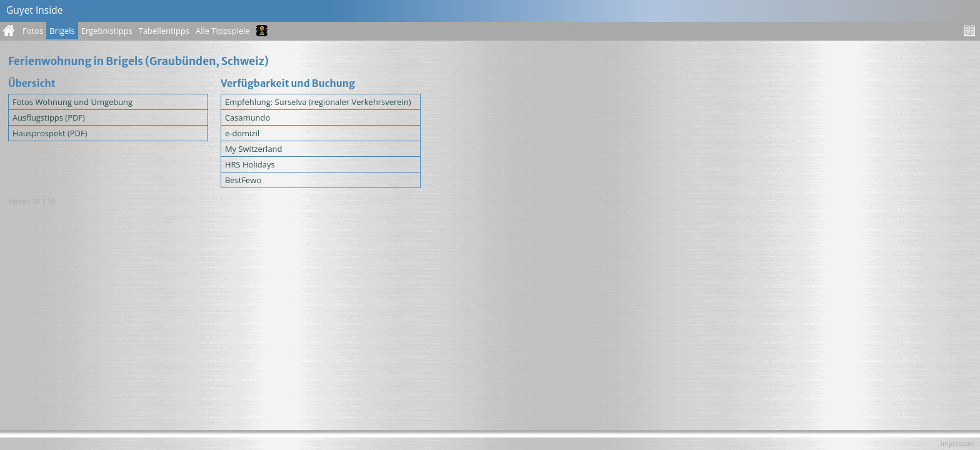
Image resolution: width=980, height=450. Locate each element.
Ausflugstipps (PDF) (49, 117)
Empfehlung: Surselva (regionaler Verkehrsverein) (318, 102)
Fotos (33, 31)
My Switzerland (254, 149)
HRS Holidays (250, 164)
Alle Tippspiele (223, 31)
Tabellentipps (164, 31)
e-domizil (242, 133)
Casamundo (247, 117)
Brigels (62, 31)
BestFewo (243, 180)
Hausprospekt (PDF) (50, 133)
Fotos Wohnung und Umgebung (72, 102)
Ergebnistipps (107, 31)
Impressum (958, 444)
